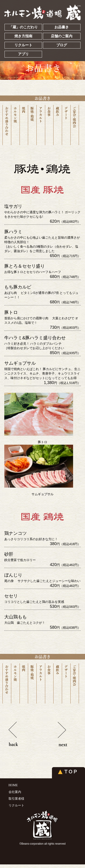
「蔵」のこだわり (23, 27)
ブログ (62, 45)
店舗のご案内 (62, 36)
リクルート (23, 45)
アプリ (23, 54)
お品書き (62, 27)
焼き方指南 (23, 36)
